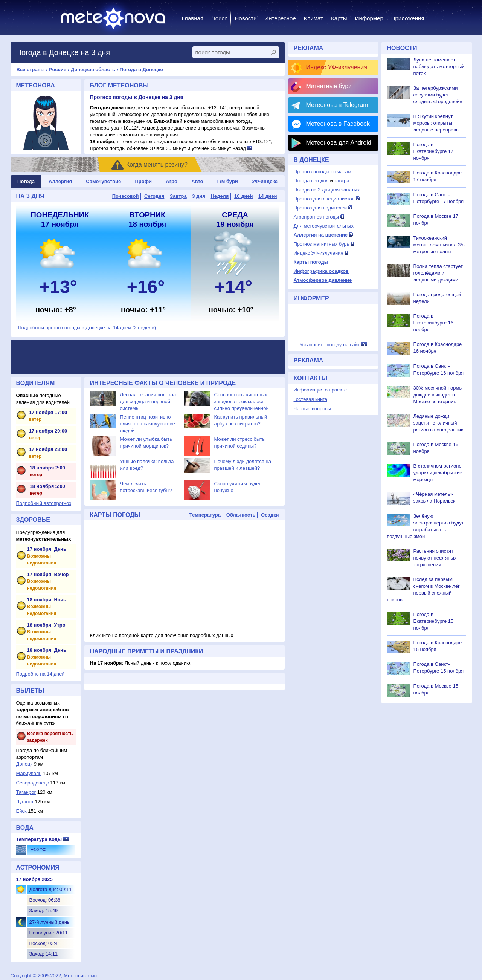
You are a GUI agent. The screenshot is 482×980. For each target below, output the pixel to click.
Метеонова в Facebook (338, 124)
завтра (342, 181)
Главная (193, 18)
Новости (246, 18)
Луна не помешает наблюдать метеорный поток (439, 67)
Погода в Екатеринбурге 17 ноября (434, 151)
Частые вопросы (313, 409)
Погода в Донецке (141, 70)
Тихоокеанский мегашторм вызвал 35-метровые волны (439, 245)
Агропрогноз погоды (317, 217)
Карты (339, 18)
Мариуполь (29, 773)
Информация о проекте (320, 390)
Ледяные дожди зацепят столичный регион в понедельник (438, 423)
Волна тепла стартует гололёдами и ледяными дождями (438, 273)
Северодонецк (33, 783)
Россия (58, 70)
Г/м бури (228, 181)
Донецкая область (93, 70)
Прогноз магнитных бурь (322, 244)
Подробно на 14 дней (40, 674)
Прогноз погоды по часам (323, 172)
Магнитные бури (329, 86)
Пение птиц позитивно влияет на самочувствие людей (148, 424)
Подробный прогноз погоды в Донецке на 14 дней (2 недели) (87, 328)
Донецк (24, 764)
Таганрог (26, 792)
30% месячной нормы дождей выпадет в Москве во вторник (438, 395)
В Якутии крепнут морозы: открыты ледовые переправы (437, 123)
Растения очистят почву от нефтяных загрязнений (435, 558)
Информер (369, 18)
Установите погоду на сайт (330, 345)
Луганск (25, 802)
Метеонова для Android (339, 143)
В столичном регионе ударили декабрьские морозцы (438, 473)
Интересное (280, 18)
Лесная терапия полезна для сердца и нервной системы (148, 401)
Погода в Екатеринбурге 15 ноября (434, 621)
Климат (313, 18)
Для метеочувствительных (324, 226)
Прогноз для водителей (320, 208)
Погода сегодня (311, 181)
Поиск (219, 18)
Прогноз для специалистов (324, 199)
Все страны (31, 70)
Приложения (408, 18)
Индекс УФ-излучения (337, 67)
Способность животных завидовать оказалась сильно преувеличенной (242, 401)
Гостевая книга (310, 399)
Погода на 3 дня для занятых (327, 190)
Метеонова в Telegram (337, 105)
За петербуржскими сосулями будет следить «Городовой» (438, 95)
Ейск (21, 811)
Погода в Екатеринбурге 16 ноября (434, 323)
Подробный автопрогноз (44, 503)
